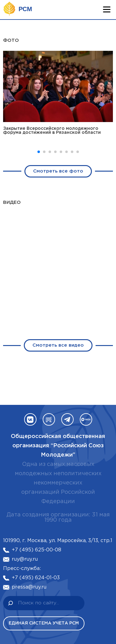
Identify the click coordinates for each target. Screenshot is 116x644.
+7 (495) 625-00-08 (37, 550)
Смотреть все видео (58, 366)
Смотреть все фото (58, 171)
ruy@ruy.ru (25, 559)
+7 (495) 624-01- (33, 578)
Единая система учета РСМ (44, 623)
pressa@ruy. (27, 587)
